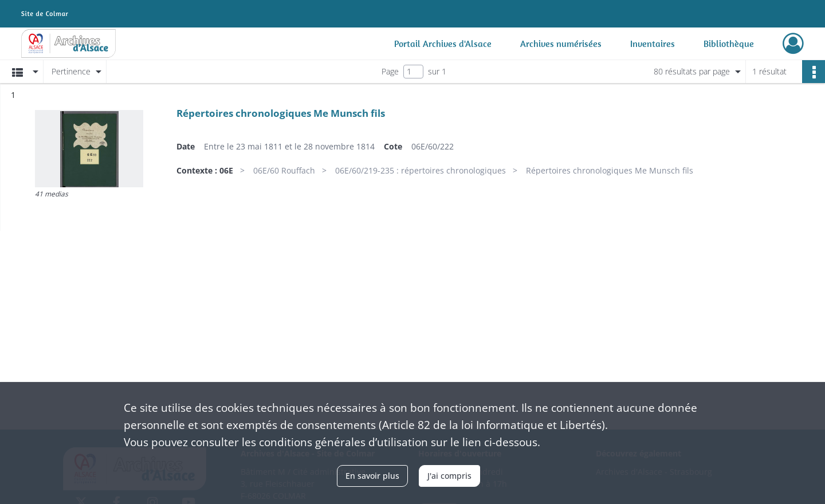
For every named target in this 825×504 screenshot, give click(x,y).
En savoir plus (372, 476)
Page (390, 71)
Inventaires (653, 44)
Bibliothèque (729, 44)
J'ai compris (449, 476)
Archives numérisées (561, 44)
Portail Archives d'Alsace (443, 44)
